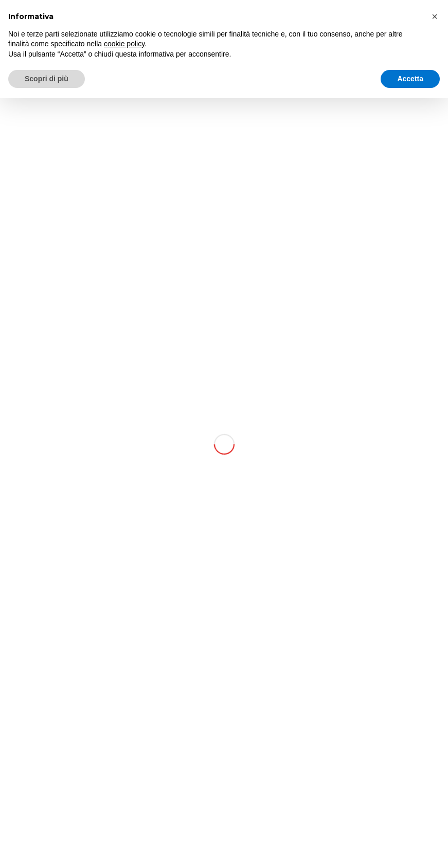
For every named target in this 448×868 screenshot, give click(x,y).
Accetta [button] (410, 79)
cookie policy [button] (124, 44)
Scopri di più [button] (47, 79)
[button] (435, 16)
